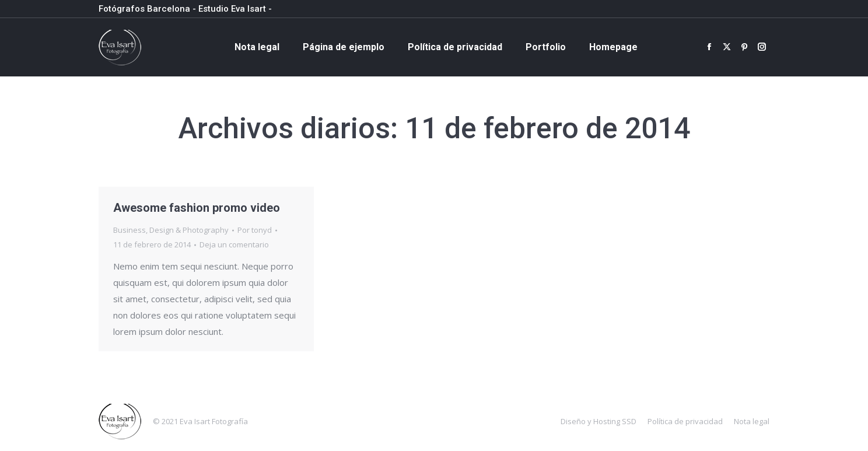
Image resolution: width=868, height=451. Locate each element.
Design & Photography (189, 230)
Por (255, 230)
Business (129, 230)
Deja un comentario (234, 244)
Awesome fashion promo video (197, 208)
